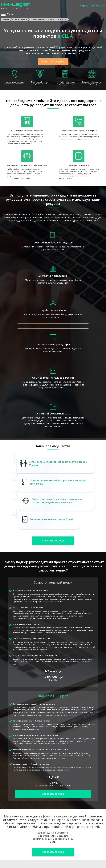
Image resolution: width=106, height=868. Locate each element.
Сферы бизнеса (20, 19)
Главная (6, 19)
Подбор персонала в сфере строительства (49, 19)
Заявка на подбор (53, 61)
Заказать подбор (53, 540)
